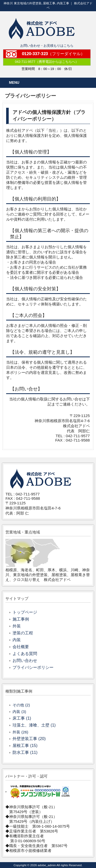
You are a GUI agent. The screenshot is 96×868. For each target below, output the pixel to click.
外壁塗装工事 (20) (29, 739)
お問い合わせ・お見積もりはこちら (47, 46)
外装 (17, 626)
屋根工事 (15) (25, 746)
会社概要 (21, 647)
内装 (17, 640)
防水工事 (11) (25, 752)
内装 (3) (19, 712)
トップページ (25, 612)
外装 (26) (20, 732)
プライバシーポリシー (33, 667)
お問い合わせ (25, 661)
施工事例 (21, 619)
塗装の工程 (23, 633)
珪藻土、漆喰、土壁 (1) (34, 725)
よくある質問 (25, 654)
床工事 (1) (22, 718)
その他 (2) (21, 705)
